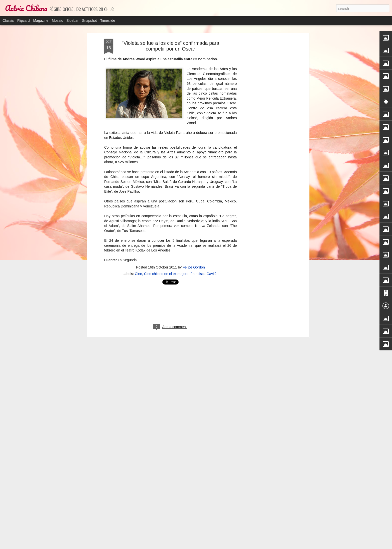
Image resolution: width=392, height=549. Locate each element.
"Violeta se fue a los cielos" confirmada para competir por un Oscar (171, 46)
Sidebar (73, 21)
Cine (138, 274)
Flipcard (24, 21)
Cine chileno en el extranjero (166, 274)
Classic (8, 21)
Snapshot (89, 21)
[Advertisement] (264, 118)
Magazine (41, 21)
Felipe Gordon (194, 267)
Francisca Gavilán (204, 274)
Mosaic (57, 21)
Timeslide (108, 21)
